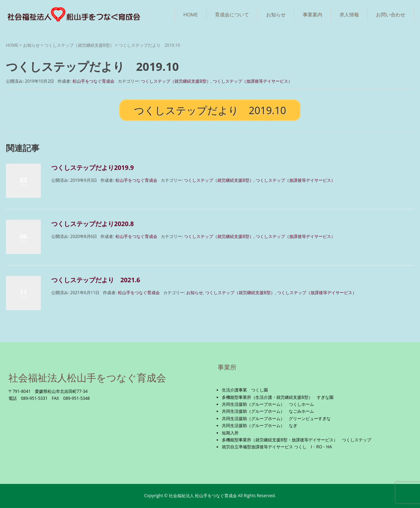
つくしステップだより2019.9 (93, 167)
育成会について (232, 14)
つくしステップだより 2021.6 (96, 280)
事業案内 (313, 14)
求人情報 (349, 14)
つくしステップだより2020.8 (93, 224)
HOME (190, 14)
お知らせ (276, 14)
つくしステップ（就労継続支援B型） (79, 45)
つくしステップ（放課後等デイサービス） (253, 81)
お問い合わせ (391, 14)
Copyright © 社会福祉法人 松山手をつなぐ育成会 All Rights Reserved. (210, 496)
